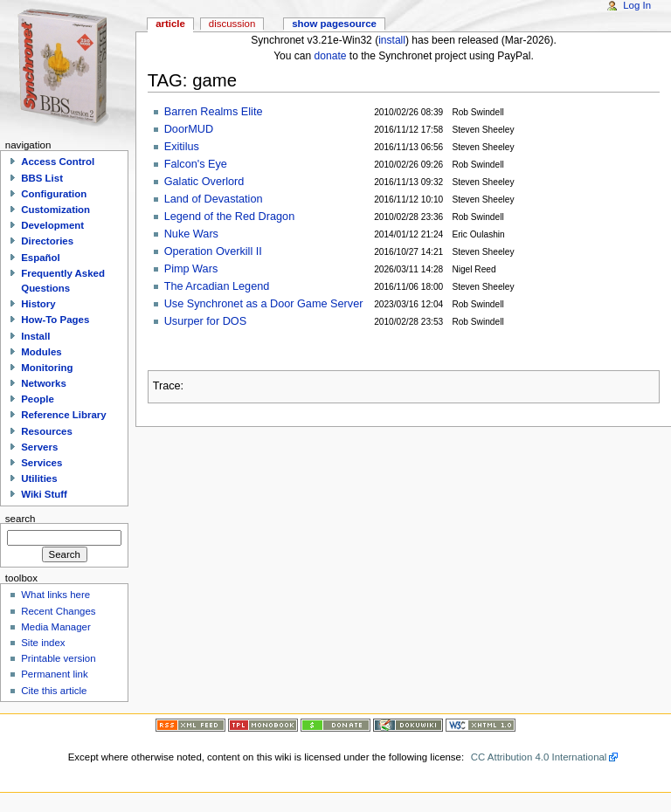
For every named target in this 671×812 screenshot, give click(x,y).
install (392, 40)
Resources (47, 431)
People (38, 399)
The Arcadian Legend (217, 286)
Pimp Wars (191, 269)
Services (42, 463)
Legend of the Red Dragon (230, 217)
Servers (39, 447)
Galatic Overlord (204, 182)
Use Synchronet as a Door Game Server (264, 304)
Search (21, 518)
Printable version (58, 658)
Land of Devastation (214, 199)
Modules (41, 352)
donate (331, 56)
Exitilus (182, 147)
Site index (43, 643)
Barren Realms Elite (214, 112)
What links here (55, 595)
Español (41, 258)
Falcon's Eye (196, 164)
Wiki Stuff (44, 494)
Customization (55, 210)
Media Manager (56, 627)
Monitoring (47, 368)
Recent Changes (58, 611)
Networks (44, 383)
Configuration (54, 194)
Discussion (232, 24)
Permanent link (54, 674)
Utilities (39, 478)
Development (52, 225)
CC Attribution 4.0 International (539, 757)
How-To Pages (55, 320)
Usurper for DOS (205, 321)
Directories (47, 241)
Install (35, 336)
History (38, 304)
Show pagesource (334, 24)
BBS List (42, 178)
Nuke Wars (191, 234)
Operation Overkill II (213, 251)
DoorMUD (189, 129)
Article (170, 24)
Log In (637, 5)
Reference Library (63, 415)
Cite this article (54, 691)
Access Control (58, 162)
